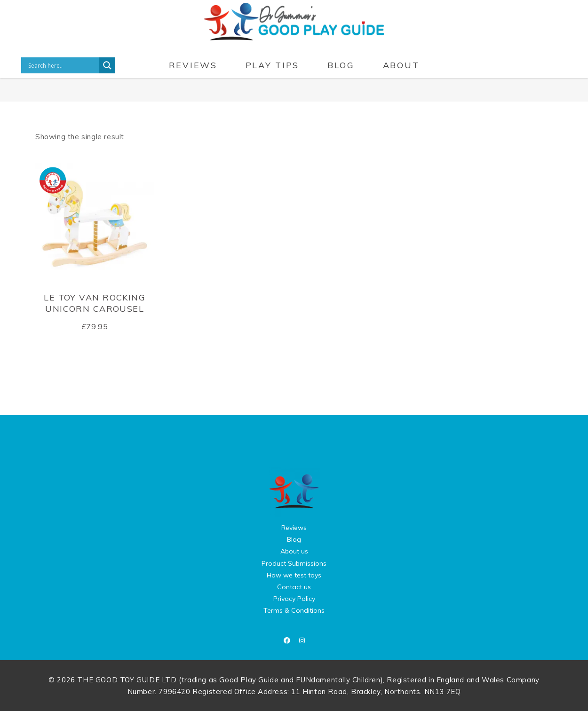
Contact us (294, 587)
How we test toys (294, 575)
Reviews (294, 528)
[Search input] (63, 65)
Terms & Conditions (294, 610)
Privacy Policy (294, 599)
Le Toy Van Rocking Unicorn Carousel (95, 303)
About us (294, 551)
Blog (294, 539)
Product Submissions (294, 563)
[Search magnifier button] (107, 65)
